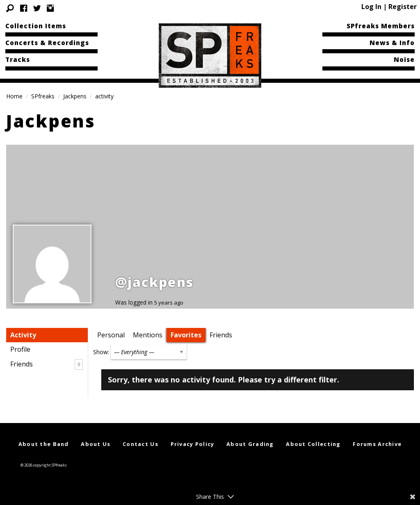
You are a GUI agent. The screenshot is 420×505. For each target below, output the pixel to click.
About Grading (250, 444)
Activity (23, 335)
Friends (47, 364)
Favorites (186, 335)
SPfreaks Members (381, 26)
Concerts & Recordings (47, 43)
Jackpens (75, 96)
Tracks (18, 59)
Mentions (148, 335)
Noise (404, 59)
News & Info (392, 43)
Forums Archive (377, 444)
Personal (111, 335)
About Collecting (313, 444)
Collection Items (36, 26)
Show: (101, 352)
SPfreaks (43, 96)
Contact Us (140, 444)
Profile (20, 349)
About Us (96, 444)
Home (14, 96)
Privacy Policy (193, 444)
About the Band (44, 444)
